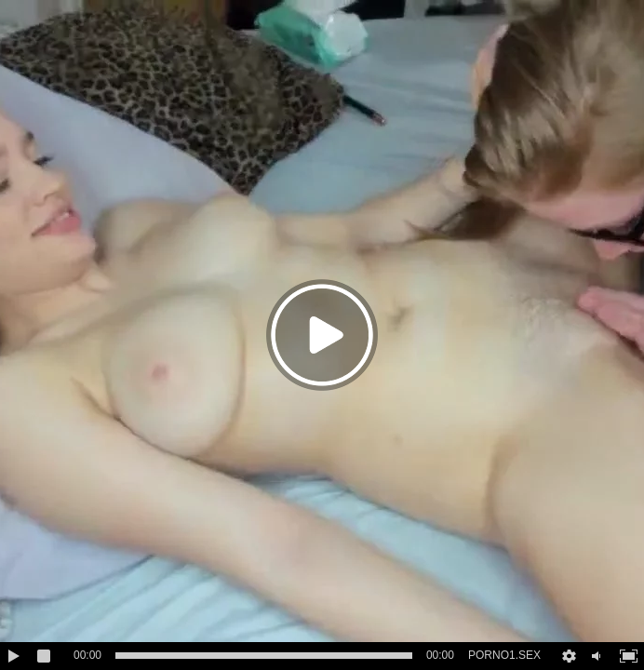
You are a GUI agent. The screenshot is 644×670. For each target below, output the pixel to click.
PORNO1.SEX (504, 655)
